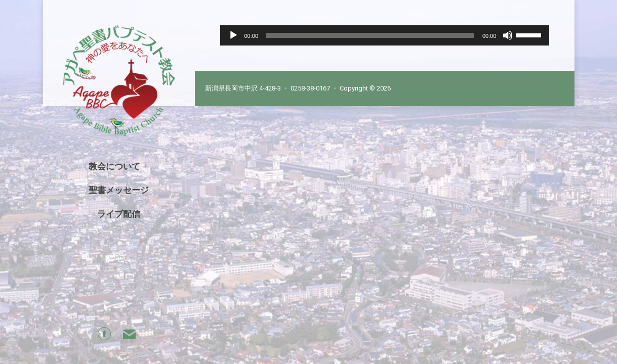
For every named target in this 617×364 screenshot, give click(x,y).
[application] (385, 35)
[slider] (370, 35)
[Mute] (508, 35)
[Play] (233, 35)
